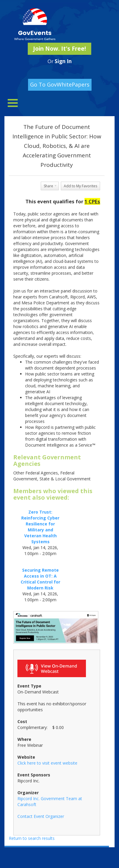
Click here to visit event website (47, 763)
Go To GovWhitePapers (60, 84)
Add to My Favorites (80, 186)
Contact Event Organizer (41, 816)
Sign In (63, 61)
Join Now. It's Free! (59, 49)
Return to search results (32, 838)
